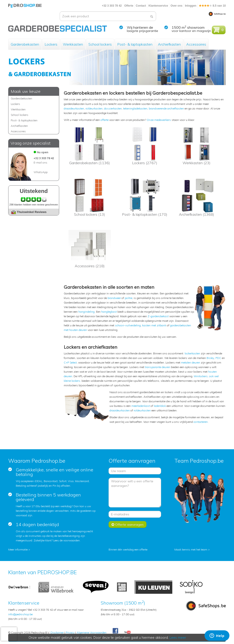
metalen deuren (191, 362)
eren (205, 422)
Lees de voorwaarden (66, 540)
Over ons (176, 6)
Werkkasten (73, 44)
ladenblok (160, 406)
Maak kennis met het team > (192, 549)
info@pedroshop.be (20, 614)
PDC (218, 358)
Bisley (210, 358)
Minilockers (201, 376)
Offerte (129, 6)
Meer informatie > (19, 549)
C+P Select (70, 362)
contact (198, 422)
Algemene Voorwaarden (92, 632)
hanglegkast (109, 312)
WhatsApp (41, 172)
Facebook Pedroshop (115, 631)
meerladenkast (141, 406)
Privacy (70, 632)
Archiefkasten (169, 44)
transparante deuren (158, 367)
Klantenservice (158, 6)
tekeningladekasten (135, 108)
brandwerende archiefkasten (166, 108)
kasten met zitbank (154, 325)
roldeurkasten (94, 108)
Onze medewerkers (159, 120)
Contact (141, 6)
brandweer (114, 298)
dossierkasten (113, 108)
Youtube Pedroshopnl (128, 632)
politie (129, 298)
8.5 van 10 (212, 6)
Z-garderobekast (158, 316)
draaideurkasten (74, 108)
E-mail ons (40, 162)
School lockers (100, 44)
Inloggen (191, 6)
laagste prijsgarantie (142, 31)
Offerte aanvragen (128, 525)
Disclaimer (57, 632)
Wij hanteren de (140, 27)
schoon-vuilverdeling (128, 325)
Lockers (51, 44)
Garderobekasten (25, 44)
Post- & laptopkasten (135, 44)
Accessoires (196, 44)
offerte (105, 120)
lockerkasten (192, 353)
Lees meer (178, 638)
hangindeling (86, 312)
